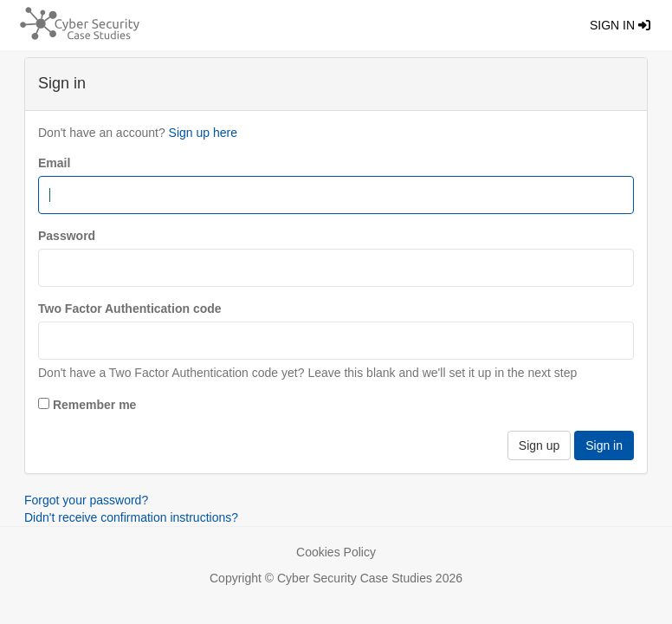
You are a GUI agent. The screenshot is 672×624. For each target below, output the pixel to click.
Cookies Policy (336, 552)
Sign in (620, 25)
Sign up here (203, 133)
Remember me (95, 405)
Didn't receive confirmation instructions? (131, 517)
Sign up (539, 445)
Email (54, 163)
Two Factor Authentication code (130, 309)
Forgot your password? (86, 500)
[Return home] (75, 22)
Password (67, 236)
